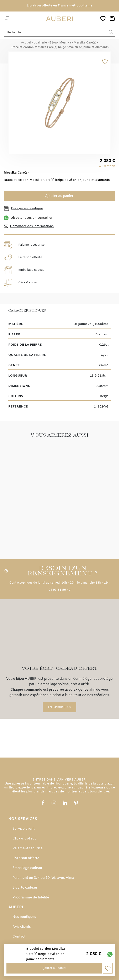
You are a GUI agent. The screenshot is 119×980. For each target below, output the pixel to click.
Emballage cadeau (27, 868)
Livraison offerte (26, 858)
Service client (24, 829)
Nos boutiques (24, 917)
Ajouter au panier (59, 196)
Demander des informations (29, 226)
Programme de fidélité (31, 898)
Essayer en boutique (23, 208)
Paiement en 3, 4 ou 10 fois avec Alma (43, 878)
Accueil (26, 43)
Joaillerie (40, 43)
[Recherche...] (53, 33)
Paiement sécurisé (28, 848)
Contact (19, 937)
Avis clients (22, 927)
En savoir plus (59, 707)
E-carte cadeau (25, 888)
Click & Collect (24, 839)
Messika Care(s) (85, 43)
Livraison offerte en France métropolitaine (60, 6)
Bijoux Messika (60, 43)
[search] (111, 33)
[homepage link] (59, 19)
